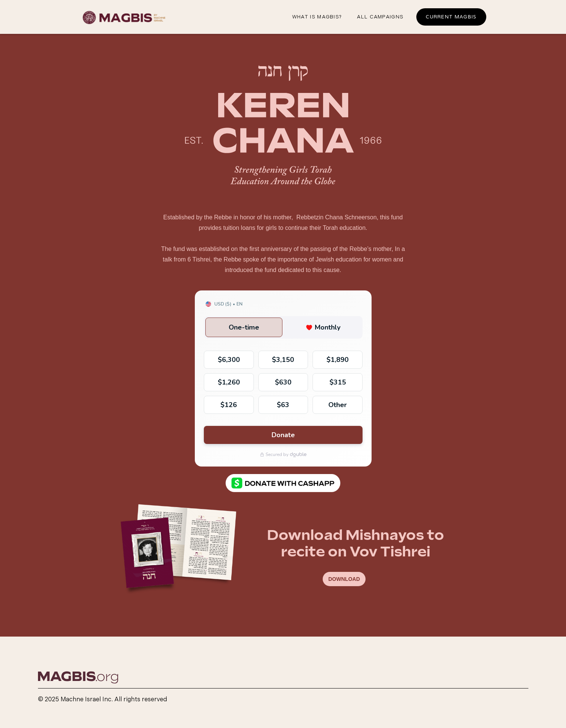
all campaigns (380, 17)
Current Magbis (451, 17)
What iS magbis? (317, 17)
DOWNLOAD (344, 579)
